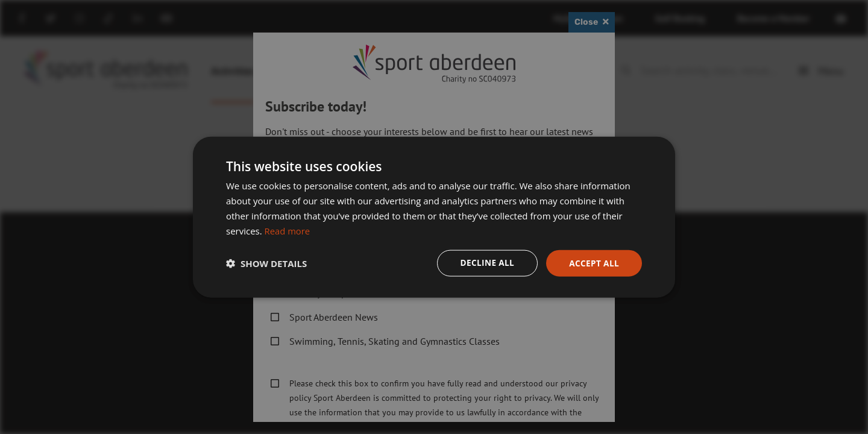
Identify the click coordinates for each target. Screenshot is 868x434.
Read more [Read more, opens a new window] (288, 230)
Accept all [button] (593, 263)
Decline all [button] (485, 263)
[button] (266, 263)
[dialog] (434, 217)
